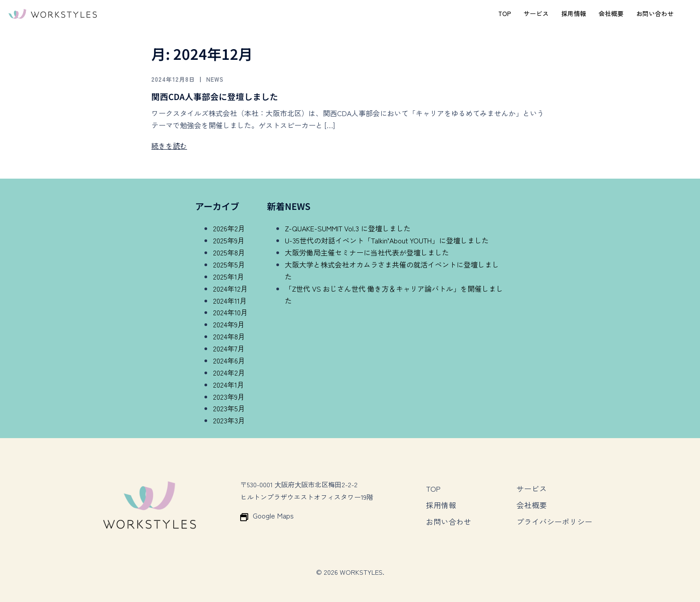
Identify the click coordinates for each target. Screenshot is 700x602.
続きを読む (169, 146)
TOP (505, 13)
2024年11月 (230, 301)
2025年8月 (229, 252)
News (222, 79)
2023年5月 (229, 408)
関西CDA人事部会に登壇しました (218, 96)
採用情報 (574, 13)
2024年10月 (230, 312)
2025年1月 (229, 276)
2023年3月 (229, 420)
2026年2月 (229, 228)
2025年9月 (229, 240)
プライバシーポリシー (552, 516)
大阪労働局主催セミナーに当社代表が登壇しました (367, 252)
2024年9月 (229, 324)
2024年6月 (229, 360)
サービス (536, 13)
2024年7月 (229, 348)
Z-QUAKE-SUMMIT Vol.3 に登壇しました (348, 228)
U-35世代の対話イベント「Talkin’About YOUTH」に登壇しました (387, 240)
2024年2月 (229, 372)
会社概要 (611, 13)
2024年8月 (229, 336)
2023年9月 (229, 397)
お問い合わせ (655, 13)
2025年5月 (229, 264)
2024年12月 (230, 288)
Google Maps (271, 516)
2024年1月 (229, 385)
